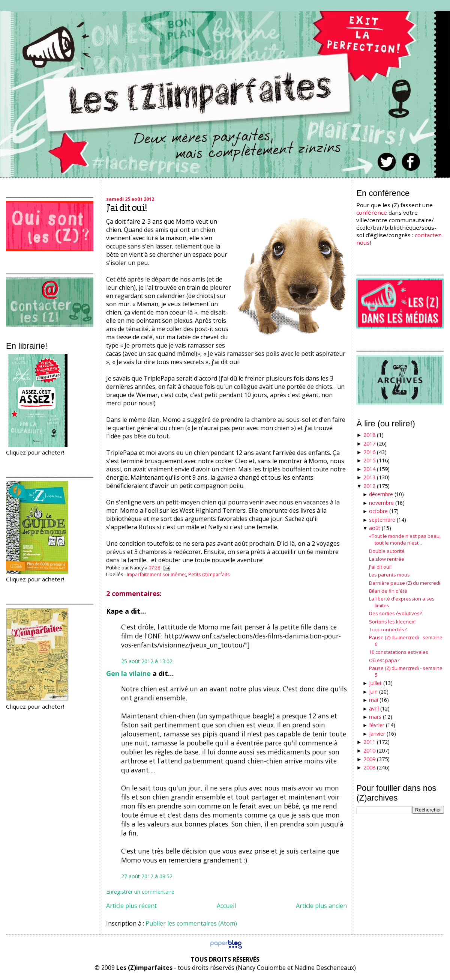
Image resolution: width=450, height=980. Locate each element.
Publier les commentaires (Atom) (191, 923)
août (375, 528)
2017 (369, 443)
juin (373, 692)
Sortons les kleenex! (392, 622)
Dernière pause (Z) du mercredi (405, 583)
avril (374, 708)
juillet (375, 683)
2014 (369, 469)
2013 (369, 477)
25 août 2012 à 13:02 (147, 661)
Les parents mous (389, 575)
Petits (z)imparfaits (209, 574)
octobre (378, 511)
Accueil (226, 906)
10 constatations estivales (399, 652)
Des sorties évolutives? (395, 613)
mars (375, 717)
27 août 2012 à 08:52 (147, 876)
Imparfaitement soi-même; (156, 574)
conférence (372, 212)
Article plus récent (131, 906)
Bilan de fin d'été (388, 591)
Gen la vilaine (128, 673)
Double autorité (387, 551)
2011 (369, 742)
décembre (381, 494)
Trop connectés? (388, 629)
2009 (369, 759)
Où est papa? (384, 660)
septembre (382, 520)
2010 (369, 750)
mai (373, 700)
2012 (369, 486)
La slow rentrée (387, 559)
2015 (369, 460)
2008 (369, 767)
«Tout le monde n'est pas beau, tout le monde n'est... (405, 539)
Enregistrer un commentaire (140, 892)
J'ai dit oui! (127, 208)
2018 (369, 435)
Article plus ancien (321, 906)
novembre (381, 503)
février (377, 725)
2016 (369, 452)
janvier (377, 734)
